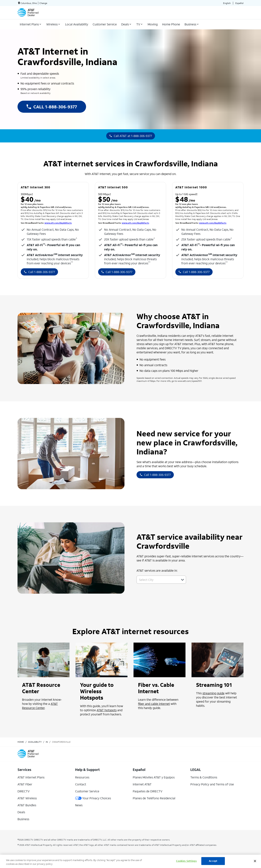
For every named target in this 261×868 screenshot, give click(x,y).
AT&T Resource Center (40, 706)
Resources (82, 777)
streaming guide (213, 693)
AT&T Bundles (27, 805)
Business (23, 819)
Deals (21, 812)
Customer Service (87, 791)
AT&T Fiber (25, 784)
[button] (182, 580)
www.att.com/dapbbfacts (58, 223)
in (47, 742)
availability (35, 742)
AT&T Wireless (27, 798)
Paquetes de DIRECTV (148, 791)
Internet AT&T (142, 784)
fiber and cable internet (154, 704)
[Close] (255, 861)
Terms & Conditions (204, 777)
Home (21, 742)
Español (239, 3)
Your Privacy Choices (93, 798)
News (79, 805)
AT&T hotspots (107, 710)
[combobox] (157, 580)
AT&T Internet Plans (31, 777)
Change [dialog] (43, 3)
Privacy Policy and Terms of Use (212, 784)
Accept (213, 861)
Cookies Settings (186, 861)
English (227, 3)
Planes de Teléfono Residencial (154, 798)
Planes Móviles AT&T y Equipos (154, 777)
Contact (81, 784)
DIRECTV (24, 791)
